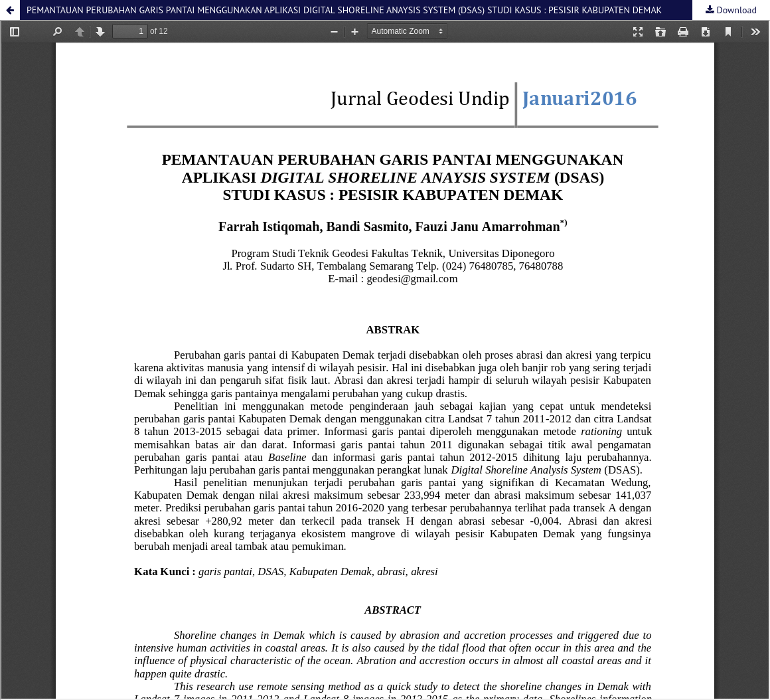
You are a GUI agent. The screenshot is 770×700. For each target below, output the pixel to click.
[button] (10, 10)
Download (735, 10)
